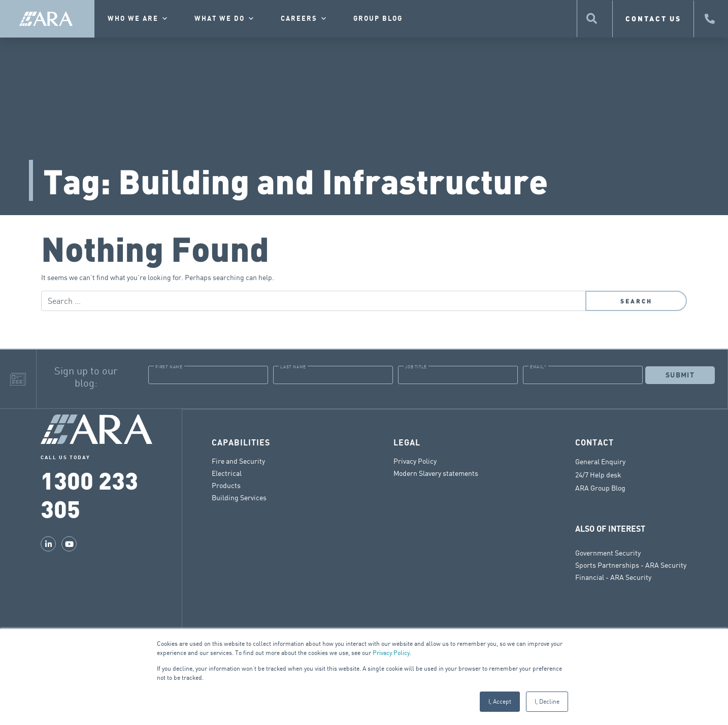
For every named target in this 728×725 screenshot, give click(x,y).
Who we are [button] (138, 19)
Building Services (239, 497)
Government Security (608, 552)
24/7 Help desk (598, 474)
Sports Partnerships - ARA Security (631, 564)
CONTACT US (653, 19)
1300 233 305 (89, 494)
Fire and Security (238, 460)
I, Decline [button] (547, 701)
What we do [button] (225, 19)
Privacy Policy (391, 653)
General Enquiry (600, 461)
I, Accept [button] (500, 701)
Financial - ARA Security (613, 577)
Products (226, 485)
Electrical (227, 473)
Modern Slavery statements (436, 473)
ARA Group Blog (600, 488)
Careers (304, 19)
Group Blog (378, 19)
